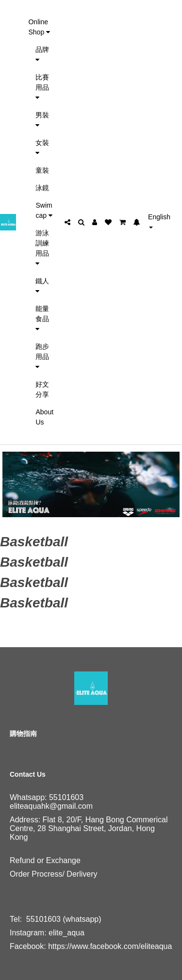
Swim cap (44, 210)
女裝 (42, 147)
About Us (44, 417)
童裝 (42, 170)
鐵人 (42, 286)
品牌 (42, 54)
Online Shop (39, 27)
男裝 (42, 120)
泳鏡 (42, 188)
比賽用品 (42, 87)
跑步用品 (42, 356)
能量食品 (42, 318)
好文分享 (42, 389)
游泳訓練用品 (42, 248)
